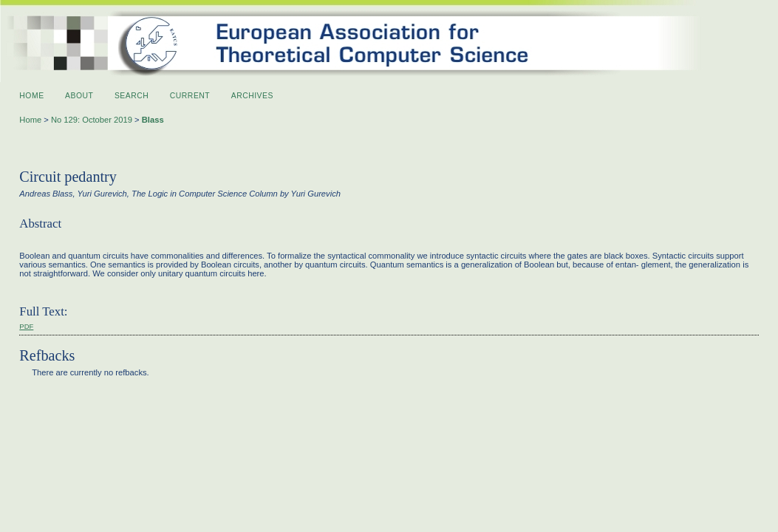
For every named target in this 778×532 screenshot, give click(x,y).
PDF (26, 326)
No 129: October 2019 (92, 120)
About (79, 96)
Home (31, 96)
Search (132, 96)
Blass (153, 120)
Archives (252, 96)
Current (190, 96)
